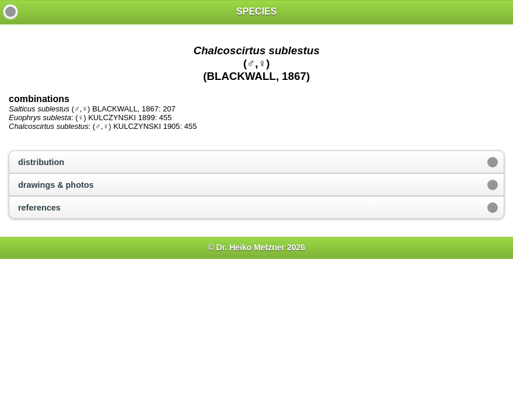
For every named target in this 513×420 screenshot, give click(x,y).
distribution (41, 162)
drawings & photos (56, 185)
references (39, 208)
